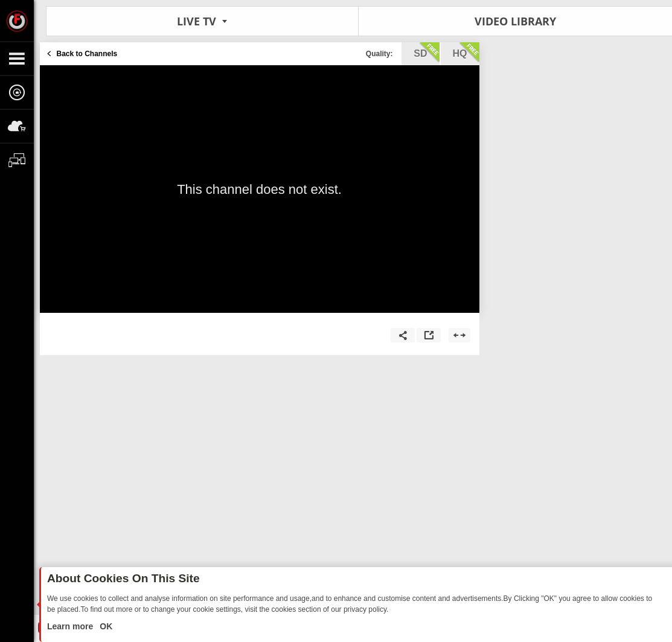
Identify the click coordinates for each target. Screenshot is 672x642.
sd (426, 53)
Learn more (71, 626)
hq (466, 53)
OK (105, 626)
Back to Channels (87, 54)
